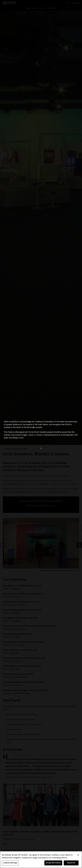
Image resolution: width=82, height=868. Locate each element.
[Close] (78, 855)
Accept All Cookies (53, 863)
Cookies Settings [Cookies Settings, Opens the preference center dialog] (10, 863)
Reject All (71, 863)
